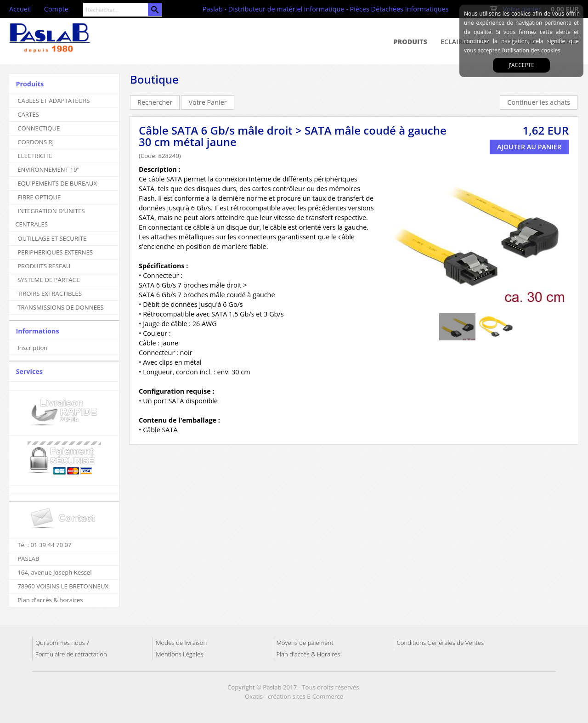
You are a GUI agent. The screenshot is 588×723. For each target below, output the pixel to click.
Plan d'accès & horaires (50, 600)
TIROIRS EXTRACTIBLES (50, 294)
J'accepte (521, 65)
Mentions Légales (179, 654)
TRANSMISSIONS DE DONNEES (60, 307)
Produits (411, 42)
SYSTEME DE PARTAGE (49, 280)
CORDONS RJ (36, 142)
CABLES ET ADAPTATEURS (54, 101)
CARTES (28, 114)
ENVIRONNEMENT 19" (48, 169)
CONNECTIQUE (39, 128)
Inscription (32, 348)
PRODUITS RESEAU (44, 266)
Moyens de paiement (305, 643)
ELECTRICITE (35, 156)
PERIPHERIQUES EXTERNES (55, 252)
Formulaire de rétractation (71, 654)
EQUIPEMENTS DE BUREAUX (57, 183)
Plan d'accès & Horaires (308, 654)
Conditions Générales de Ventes (441, 643)
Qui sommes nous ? (62, 643)
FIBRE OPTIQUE (39, 197)
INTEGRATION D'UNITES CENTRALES (50, 217)
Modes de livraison (181, 643)
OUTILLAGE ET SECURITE (52, 238)
